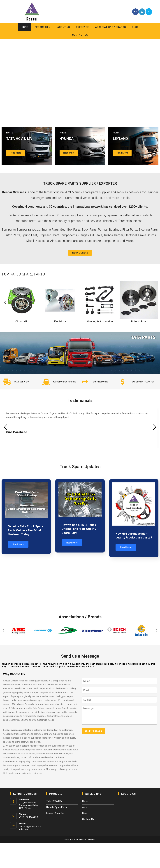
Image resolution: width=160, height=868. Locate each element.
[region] (80, 79)
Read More (18, 544)
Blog (84, 813)
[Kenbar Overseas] (80, 582)
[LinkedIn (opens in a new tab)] (142, 12)
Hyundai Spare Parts (57, 807)
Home (85, 801)
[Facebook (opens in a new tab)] (135, 12)
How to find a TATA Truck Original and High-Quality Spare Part (79, 529)
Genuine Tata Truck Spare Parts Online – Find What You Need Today (26, 530)
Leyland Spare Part (56, 813)
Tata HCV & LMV (54, 801)
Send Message (93, 730)
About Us (87, 807)
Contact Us (88, 819)
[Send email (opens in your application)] (149, 12)
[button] (3, 79)
